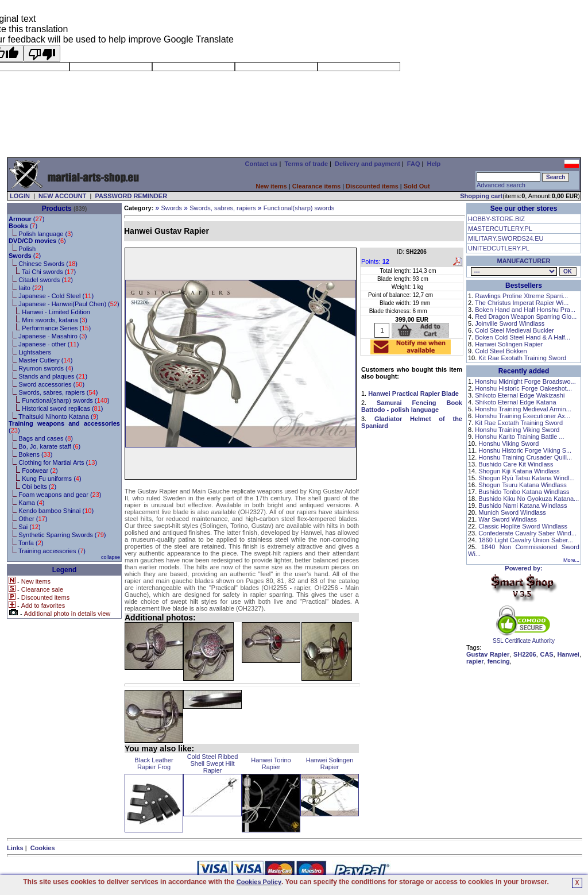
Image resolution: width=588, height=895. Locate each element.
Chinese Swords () (48, 264)
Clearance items (316, 186)
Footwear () (40, 470)
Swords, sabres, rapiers (223, 208)
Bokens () (35, 454)
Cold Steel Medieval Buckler (514, 330)
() (26, 219)
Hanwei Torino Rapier (271, 763)
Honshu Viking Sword (508, 443)
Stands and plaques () (53, 376)
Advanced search (501, 185)
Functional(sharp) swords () (65, 400)
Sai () (30, 527)
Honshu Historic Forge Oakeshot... (523, 388)
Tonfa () (31, 543)
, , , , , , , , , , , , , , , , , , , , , (514, 271)
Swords (171, 208)
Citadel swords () (46, 280)
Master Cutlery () (45, 360)
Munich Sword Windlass (512, 512)
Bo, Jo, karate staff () (49, 446)
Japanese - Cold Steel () (56, 296)
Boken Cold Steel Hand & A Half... (523, 337)
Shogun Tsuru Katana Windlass (522, 485)
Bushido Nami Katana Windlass (523, 506)
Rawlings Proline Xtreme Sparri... (521, 296)
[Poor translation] (42, 53)
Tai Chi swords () (49, 272)
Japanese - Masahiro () (53, 336)
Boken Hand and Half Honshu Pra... (525, 310)
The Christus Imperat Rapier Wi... (522, 303)
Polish (27, 249)
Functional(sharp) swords (299, 208)
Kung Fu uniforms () (51, 479)
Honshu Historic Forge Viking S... (525, 450)
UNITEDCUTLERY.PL (499, 248)
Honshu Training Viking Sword (517, 430)
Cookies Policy (259, 882)
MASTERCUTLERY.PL (500, 229)
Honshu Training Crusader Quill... (525, 457)
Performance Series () (56, 328)
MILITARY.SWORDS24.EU (506, 238)
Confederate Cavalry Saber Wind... (527, 533)
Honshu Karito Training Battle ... (519, 437)
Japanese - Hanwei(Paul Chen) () (69, 304)
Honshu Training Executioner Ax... (523, 416)
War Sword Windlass (508, 519)
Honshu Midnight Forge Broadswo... (525, 381)
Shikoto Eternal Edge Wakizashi (520, 395)
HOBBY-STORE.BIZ (496, 219)
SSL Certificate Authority (524, 638)
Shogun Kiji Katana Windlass (519, 471)
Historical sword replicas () (62, 408)
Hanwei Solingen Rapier (330, 763)
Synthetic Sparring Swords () (62, 535)
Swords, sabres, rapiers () (58, 392)
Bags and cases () (46, 438)
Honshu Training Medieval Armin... (523, 409)
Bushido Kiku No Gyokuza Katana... (529, 499)
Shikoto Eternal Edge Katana (515, 402)
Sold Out (417, 186)
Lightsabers (35, 352)
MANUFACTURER (524, 261)
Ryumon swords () (46, 368)
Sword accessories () (51, 384)
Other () (33, 519)
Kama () (31, 503)
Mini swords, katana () (55, 320)
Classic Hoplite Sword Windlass (523, 526)
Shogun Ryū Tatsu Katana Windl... (526, 478)
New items (271, 186)
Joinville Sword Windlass (510, 323)
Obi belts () (39, 487)
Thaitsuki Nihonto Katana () (58, 416)
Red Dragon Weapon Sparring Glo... (526, 317)
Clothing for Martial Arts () (58, 462)
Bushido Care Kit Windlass (516, 464)
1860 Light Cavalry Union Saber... (526, 540)
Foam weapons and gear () (60, 495)
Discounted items (372, 186)
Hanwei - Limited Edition (56, 312)
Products (57, 209)
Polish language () (46, 234)
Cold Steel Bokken (501, 351)
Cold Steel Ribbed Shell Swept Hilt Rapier (213, 763)
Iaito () (31, 288)
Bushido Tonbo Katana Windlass (524, 492)
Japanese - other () (49, 344)
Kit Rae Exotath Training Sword (522, 358)
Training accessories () (52, 551)
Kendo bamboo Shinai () (56, 511)
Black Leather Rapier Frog (154, 763)
